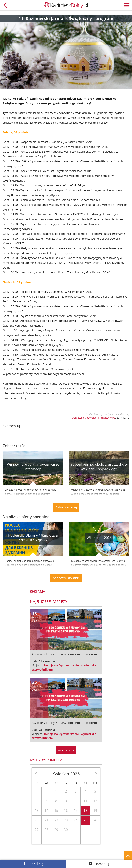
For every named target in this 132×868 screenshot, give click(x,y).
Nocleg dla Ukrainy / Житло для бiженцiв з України (33, 538)
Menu (127, 5)
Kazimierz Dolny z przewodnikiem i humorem (64, 654)
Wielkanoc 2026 (99, 538)
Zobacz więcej (66, 507)
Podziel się (35, 864)
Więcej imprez (66, 750)
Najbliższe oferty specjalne (26, 517)
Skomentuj (101, 864)
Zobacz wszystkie (66, 578)
